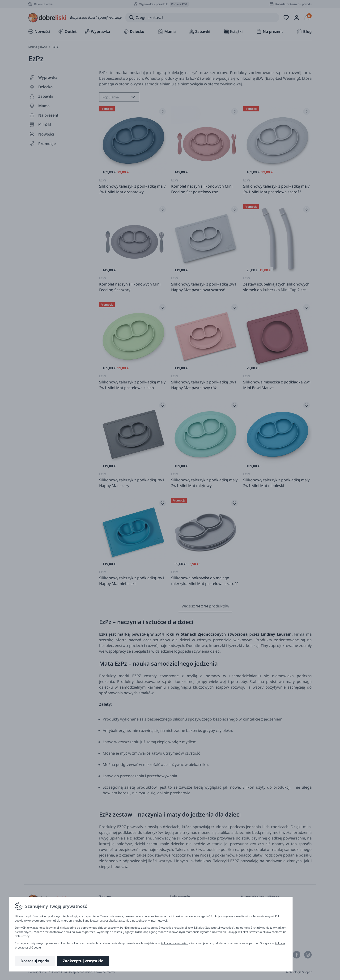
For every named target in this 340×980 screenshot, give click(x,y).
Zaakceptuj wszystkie (83, 961)
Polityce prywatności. (174, 943)
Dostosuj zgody (35, 961)
